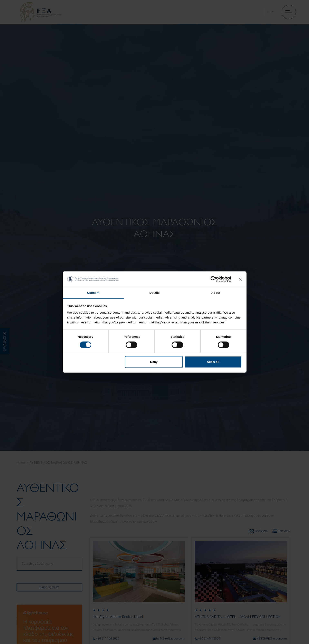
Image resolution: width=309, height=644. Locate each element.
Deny (154, 362)
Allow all (213, 362)
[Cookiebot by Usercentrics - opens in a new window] (214, 279)
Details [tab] (155, 293)
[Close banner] (240, 279)
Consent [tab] (93, 293)
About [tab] (216, 293)
